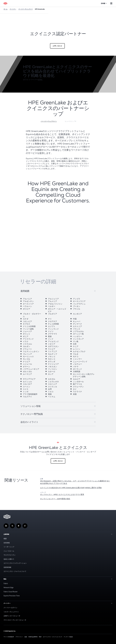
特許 (40, 637)
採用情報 (7, 543)
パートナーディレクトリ (26, 9)
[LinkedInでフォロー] (6, 526)
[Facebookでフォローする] (25, 526)
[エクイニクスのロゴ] (6, 3)
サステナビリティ (10, 555)
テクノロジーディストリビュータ (15, 620)
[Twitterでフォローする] (12, 526)
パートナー (13, 9)
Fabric (6, 583)
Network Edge (9, 587)
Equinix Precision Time (12, 596)
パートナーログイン (10, 608)
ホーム (6, 9)
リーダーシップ (9, 547)
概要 (5, 539)
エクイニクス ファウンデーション (15, 563)
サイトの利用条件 (9, 637)
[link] (76, 488)
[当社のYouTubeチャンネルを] (19, 526)
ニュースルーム (9, 551)
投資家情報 (7, 567)
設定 (26, 637)
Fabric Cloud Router (11, 592)
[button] (34, 80)
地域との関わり (9, 559)
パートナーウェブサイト (49, 121)
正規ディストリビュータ (12, 616)
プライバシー (19, 637)
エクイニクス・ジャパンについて (15, 571)
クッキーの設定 (68, 637)
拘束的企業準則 (33, 637)
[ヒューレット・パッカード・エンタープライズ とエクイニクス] (58, 452)
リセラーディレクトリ (11, 612)
